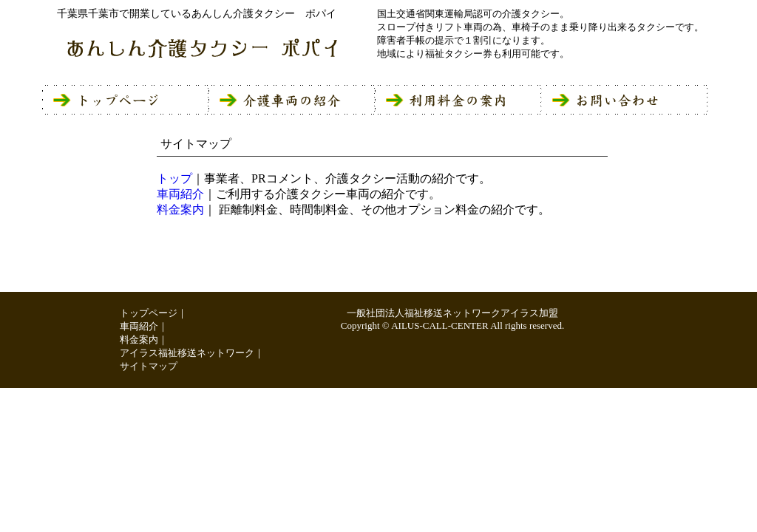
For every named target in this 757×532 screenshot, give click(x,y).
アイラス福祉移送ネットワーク (187, 353)
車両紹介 (180, 194)
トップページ (149, 313)
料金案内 (180, 209)
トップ (174, 178)
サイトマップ (149, 366)
